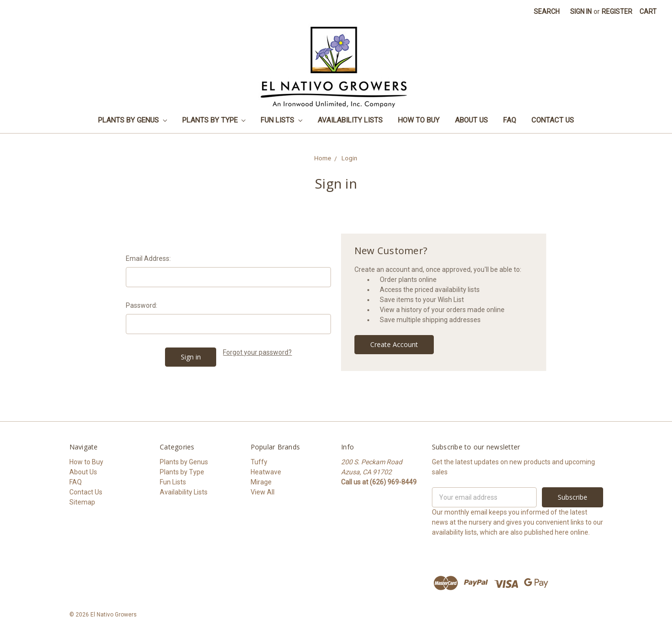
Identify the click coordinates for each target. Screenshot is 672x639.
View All (263, 492)
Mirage (261, 482)
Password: (142, 305)
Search (547, 11)
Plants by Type (214, 120)
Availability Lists (350, 120)
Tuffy (259, 462)
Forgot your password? (257, 352)
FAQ (510, 120)
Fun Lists (281, 120)
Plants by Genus (132, 120)
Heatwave (266, 472)
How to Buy (419, 120)
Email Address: (148, 258)
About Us (471, 120)
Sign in (581, 11)
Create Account (394, 344)
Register (617, 11)
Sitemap (82, 502)
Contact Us (553, 120)
